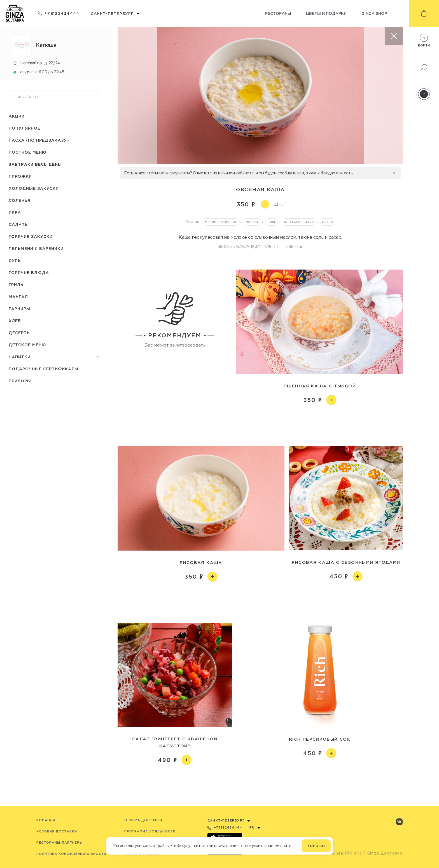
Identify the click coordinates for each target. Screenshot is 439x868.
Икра (15, 212)
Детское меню (27, 345)
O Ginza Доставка (144, 820)
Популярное (24, 128)
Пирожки (20, 176)
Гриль (16, 285)
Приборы (20, 381)
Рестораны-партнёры (59, 843)
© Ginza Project (344, 853)
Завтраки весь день (35, 164)
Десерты (20, 333)
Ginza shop (374, 13)
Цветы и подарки (326, 13)
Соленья (20, 200)
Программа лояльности (150, 831)
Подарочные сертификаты (44, 369)
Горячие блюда (29, 272)
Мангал (18, 297)
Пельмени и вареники (36, 248)
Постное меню (28, 152)
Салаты (19, 224)
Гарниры (19, 309)
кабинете (245, 173)
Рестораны (278, 13)
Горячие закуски (31, 236)
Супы (15, 260)
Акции (17, 116)
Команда (46, 820)
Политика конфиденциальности (71, 854)
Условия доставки (57, 831)
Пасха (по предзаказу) (39, 140)
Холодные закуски (34, 188)
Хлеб (15, 321)
